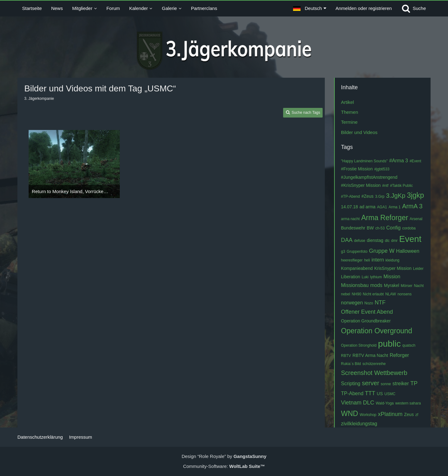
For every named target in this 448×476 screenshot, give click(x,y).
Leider (418, 269)
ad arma (368, 207)
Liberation (351, 277)
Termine (349, 122)
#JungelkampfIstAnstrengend (369, 177)
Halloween (408, 251)
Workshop (368, 415)
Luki (365, 277)
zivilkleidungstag (359, 424)
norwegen (352, 303)
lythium (376, 277)
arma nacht (350, 219)
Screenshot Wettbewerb (374, 373)
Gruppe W (382, 251)
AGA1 (382, 207)
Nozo (369, 303)
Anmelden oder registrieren (364, 8)
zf (417, 415)
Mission (392, 277)
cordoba (409, 228)
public (389, 344)
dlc (387, 241)
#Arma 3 (399, 161)
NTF (380, 303)
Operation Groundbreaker (366, 321)
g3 (343, 252)
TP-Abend (352, 393)
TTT (370, 393)
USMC (390, 394)
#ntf (385, 186)
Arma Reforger (385, 218)
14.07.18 (350, 207)
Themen (350, 112)
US (380, 394)
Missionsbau (355, 285)
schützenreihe (374, 364)
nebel (345, 294)
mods (376, 285)
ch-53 (380, 228)
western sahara (408, 403)
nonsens (405, 294)
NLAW (390, 294)
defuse (360, 241)
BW (370, 228)
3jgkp (415, 195)
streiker (401, 384)
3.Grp (380, 196)
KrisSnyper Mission (393, 268)
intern (378, 260)
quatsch (409, 345)
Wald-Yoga (385, 403)
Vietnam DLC (358, 403)
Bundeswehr (353, 228)
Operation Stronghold (359, 345)
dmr (394, 241)
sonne (386, 384)
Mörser (406, 286)
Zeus (409, 414)
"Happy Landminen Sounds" (364, 161)
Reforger (399, 355)
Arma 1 (395, 207)
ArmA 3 (413, 206)
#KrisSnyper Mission (361, 185)
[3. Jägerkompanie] (224, 51)
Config (393, 228)
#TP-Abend (350, 196)
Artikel (348, 102)
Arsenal (416, 219)
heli (367, 260)
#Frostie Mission (357, 169)
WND (350, 414)
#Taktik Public (401, 186)
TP (414, 383)
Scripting (351, 384)
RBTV (346, 356)
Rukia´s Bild (351, 364)
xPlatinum (390, 414)
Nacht (419, 286)
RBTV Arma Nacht (370, 355)
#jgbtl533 (382, 169)
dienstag (375, 240)
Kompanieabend (357, 268)
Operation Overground (377, 331)
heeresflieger (352, 260)
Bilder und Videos (359, 132)
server (371, 383)
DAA (347, 240)
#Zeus (368, 196)
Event (410, 239)
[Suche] (413, 8)
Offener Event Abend (367, 312)
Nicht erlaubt (373, 294)
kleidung (392, 260)
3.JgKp (396, 196)
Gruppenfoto (357, 252)
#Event (415, 161)
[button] (310, 8)
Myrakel (392, 285)
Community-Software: (224, 466)
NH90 (356, 294)
